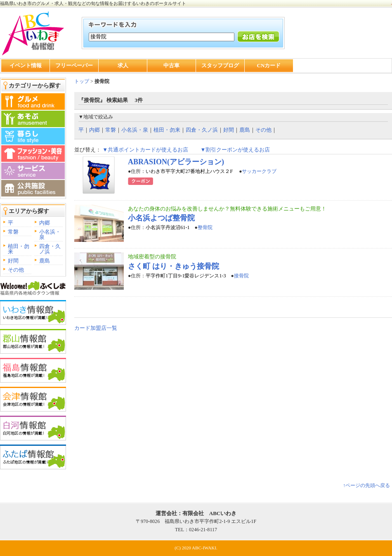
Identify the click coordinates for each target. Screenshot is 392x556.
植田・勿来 (19, 249)
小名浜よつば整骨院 (161, 218)
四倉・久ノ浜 (50, 249)
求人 (123, 65)
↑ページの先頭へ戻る (366, 485)
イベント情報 (26, 65)
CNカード (269, 65)
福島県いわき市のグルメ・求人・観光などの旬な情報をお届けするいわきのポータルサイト (93, 3)
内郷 (45, 223)
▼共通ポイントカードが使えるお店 (145, 150)
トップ (82, 81)
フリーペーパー (74, 65)
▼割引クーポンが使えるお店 (235, 150)
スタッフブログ (220, 65)
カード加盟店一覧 (96, 328)
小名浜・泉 (50, 234)
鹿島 (45, 261)
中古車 (171, 65)
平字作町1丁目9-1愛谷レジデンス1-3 (186, 276)
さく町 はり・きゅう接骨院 (174, 266)
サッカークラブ (259, 171)
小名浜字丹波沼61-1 (168, 227)
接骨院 (241, 276)
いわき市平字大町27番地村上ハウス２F (190, 171)
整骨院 (205, 227)
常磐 (13, 232)
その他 (16, 270)
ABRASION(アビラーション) (176, 162)
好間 (13, 261)
